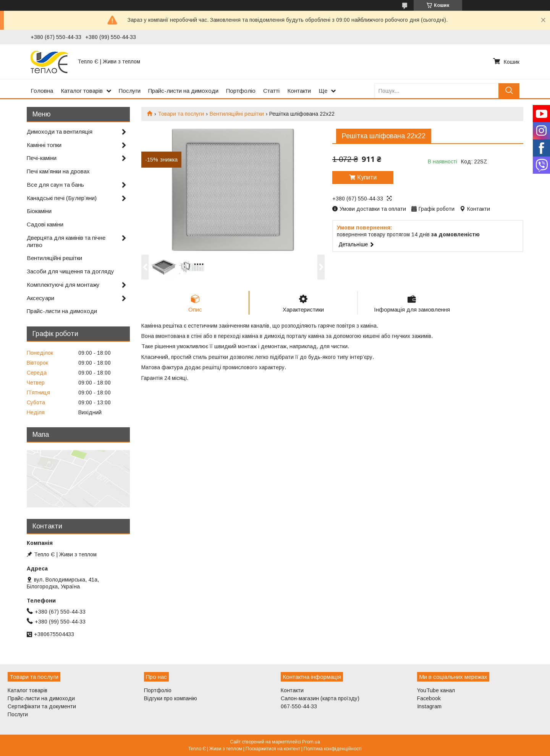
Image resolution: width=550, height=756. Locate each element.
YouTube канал (436, 690)
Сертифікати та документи (42, 706)
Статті (271, 91)
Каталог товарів (82, 91)
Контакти (299, 91)
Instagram (429, 706)
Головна (42, 91)
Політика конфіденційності (333, 749)
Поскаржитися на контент (273, 749)
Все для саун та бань (55, 185)
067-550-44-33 (299, 706)
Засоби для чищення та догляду (70, 271)
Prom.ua (311, 742)
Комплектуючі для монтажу (63, 285)
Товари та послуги (181, 114)
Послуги (130, 91)
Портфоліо (241, 91)
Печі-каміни (42, 158)
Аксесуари (40, 298)
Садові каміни (45, 224)
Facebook (429, 698)
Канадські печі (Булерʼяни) (62, 198)
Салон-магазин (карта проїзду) (320, 698)
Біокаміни (39, 211)
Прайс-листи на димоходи (183, 91)
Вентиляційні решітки (237, 114)
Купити (367, 177)
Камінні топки (44, 145)
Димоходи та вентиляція (60, 132)
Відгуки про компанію (171, 698)
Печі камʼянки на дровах (58, 171)
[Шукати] (509, 91)
